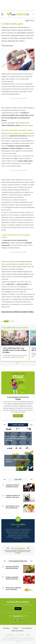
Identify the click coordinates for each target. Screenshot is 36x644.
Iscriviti (18, 609)
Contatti (15, 628)
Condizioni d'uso (10, 635)
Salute (6, 321)
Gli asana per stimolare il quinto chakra (18, 312)
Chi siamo (6, 628)
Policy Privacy (20, 635)
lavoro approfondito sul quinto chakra (16, 264)
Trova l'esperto (27, 628)
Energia (12, 321)
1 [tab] (17, 363)
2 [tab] (19, 363)
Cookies (28, 635)
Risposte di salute (17, 631)
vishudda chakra (27, 125)
